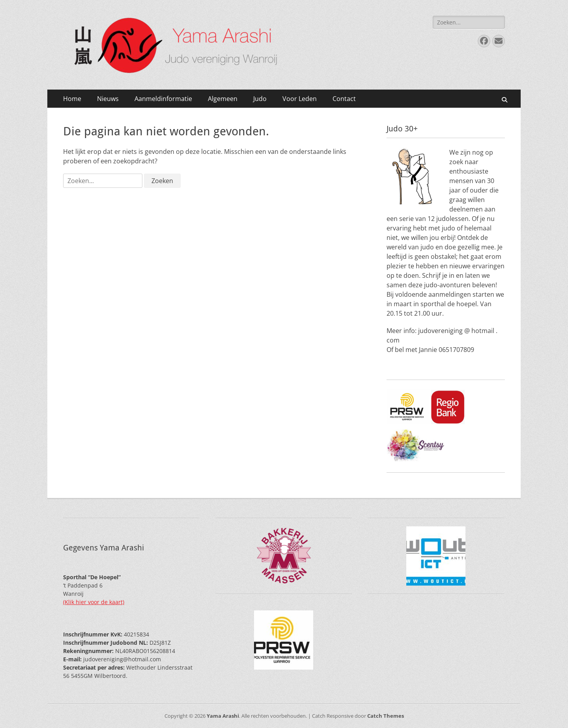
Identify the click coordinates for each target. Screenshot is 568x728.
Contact (344, 99)
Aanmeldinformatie (163, 99)
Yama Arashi (223, 716)
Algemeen (223, 99)
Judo (260, 99)
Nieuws (108, 99)
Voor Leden (300, 99)
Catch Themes (386, 716)
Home (72, 99)
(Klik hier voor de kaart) (94, 602)
